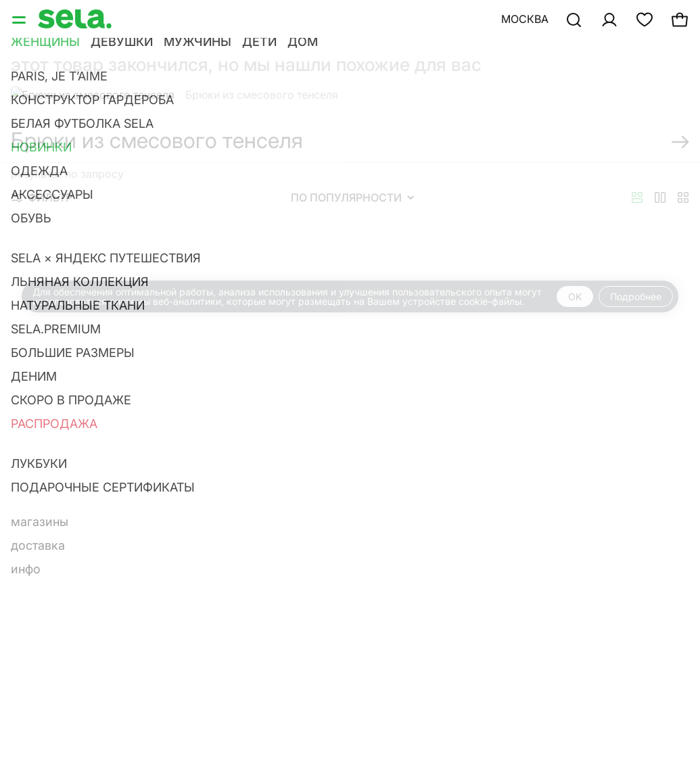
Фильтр (42, 197)
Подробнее (636, 296)
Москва (525, 19)
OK (575, 296)
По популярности (352, 197)
